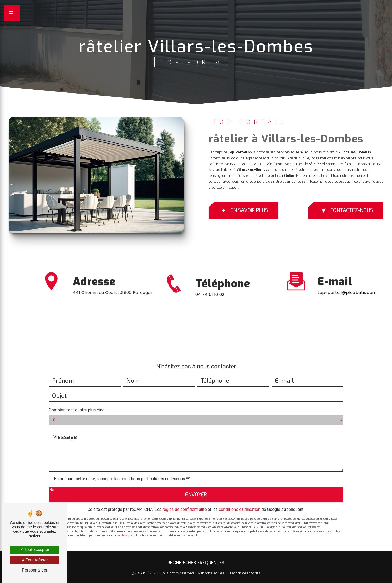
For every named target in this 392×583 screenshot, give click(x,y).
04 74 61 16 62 (210, 301)
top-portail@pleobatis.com (347, 286)
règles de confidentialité (185, 503)
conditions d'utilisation (240, 503)
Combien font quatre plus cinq (77, 403)
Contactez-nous (346, 210)
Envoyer (196, 488)
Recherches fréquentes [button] (196, 563)
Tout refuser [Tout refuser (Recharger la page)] (35, 560)
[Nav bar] (12, 13)
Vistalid (140, 573)
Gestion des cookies (245, 573)
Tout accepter (35, 550)
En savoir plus (244, 210)
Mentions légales (211, 573)
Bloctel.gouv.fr (128, 529)
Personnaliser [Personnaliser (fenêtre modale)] (35, 570)
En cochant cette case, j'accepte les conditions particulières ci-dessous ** (122, 472)
